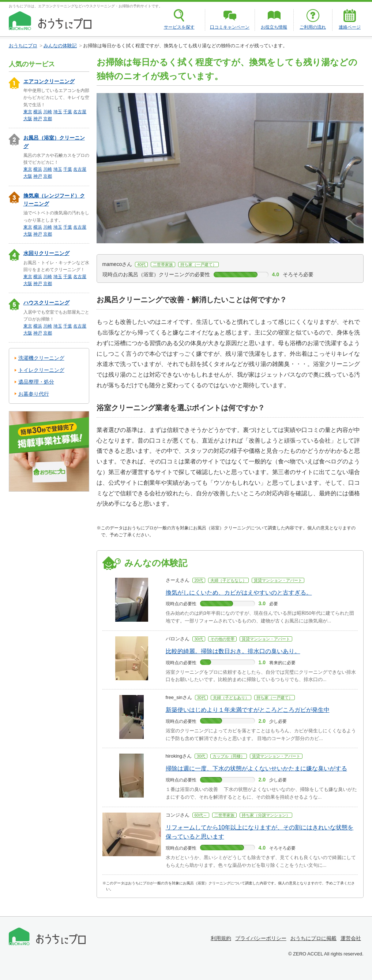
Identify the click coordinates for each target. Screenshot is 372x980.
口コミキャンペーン (230, 27)
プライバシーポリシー (261, 938)
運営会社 (351, 938)
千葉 (68, 112)
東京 (28, 112)
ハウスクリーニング (46, 303)
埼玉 (58, 112)
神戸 (38, 119)
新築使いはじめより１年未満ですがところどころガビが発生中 (248, 710)
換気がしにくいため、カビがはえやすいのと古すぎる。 (239, 593)
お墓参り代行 (34, 394)
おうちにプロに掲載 (313, 938)
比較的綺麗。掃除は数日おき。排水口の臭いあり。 (233, 651)
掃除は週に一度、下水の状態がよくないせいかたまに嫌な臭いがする (256, 768)
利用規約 (221, 938)
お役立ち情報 (274, 27)
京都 (48, 119)
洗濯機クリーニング (41, 358)
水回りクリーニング (46, 253)
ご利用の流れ (313, 27)
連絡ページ (350, 27)
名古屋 (80, 112)
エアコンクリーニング (49, 81)
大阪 (28, 119)
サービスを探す (179, 27)
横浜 (38, 112)
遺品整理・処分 (36, 382)
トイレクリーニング (41, 370)
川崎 (48, 112)
